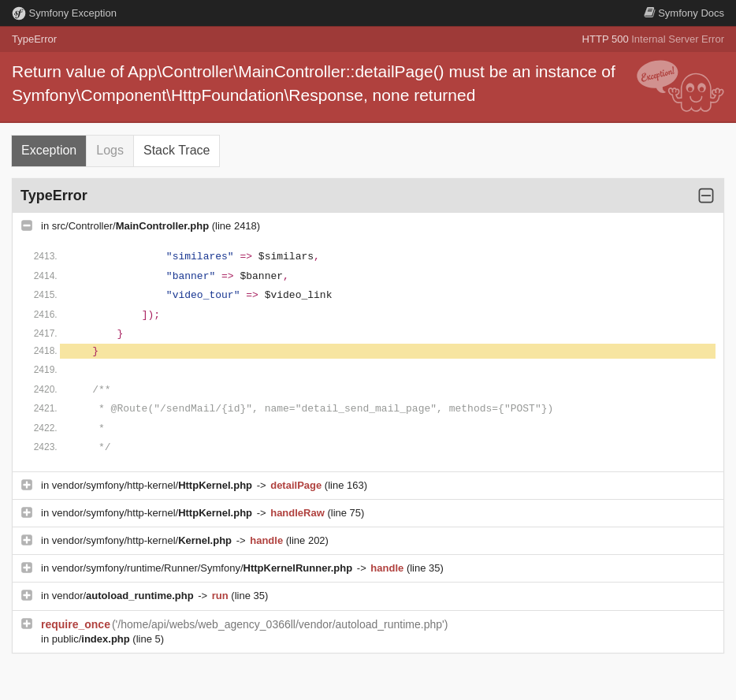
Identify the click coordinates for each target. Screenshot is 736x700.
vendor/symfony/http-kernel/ (154, 485)
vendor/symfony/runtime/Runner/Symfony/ (204, 568)
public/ (93, 639)
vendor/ (125, 596)
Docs (684, 13)
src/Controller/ (132, 226)
